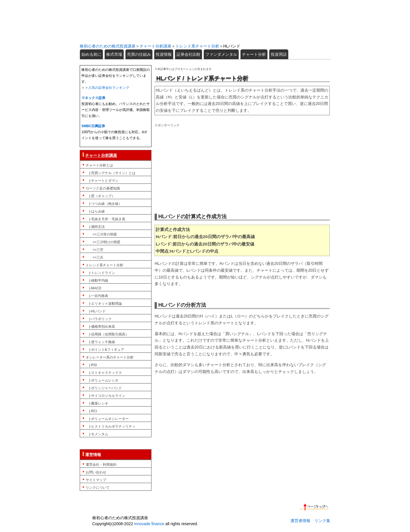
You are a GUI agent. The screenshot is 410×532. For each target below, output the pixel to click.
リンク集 (322, 521)
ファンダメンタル (221, 54)
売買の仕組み (139, 54)
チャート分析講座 (155, 46)
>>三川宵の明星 (101, 234)
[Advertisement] (242, 168)
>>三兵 (95, 257)
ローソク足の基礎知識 (103, 188)
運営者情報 (300, 521)
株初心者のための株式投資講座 (108, 46)
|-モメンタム (97, 434)
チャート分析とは (99, 165)
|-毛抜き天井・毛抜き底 (105, 219)
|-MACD (93, 288)
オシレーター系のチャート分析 (110, 357)
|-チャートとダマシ (102, 181)
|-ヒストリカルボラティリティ (111, 426)
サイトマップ (96, 480)
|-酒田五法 (95, 227)
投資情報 (164, 54)
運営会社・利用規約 (101, 465)
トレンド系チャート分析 (197, 46)
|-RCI (91, 411)
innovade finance (149, 524)
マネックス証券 (93, 98)
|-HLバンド (96, 311)
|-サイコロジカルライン (105, 396)
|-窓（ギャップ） (100, 196)
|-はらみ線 (95, 211)
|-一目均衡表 (97, 296)
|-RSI (91, 365)
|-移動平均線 (97, 281)
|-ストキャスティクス (104, 373)
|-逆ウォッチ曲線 (100, 342)
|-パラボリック (99, 319)
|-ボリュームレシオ (102, 380)
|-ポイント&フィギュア (105, 350)
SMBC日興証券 (93, 126)
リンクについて (98, 488)
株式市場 (114, 54)
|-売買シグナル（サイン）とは (111, 173)
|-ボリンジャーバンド (104, 388)
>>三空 (95, 250)
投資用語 (279, 54)
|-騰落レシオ (97, 403)
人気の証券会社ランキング (109, 88)
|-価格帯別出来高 (100, 327)
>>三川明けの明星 (103, 242)
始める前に (91, 54)
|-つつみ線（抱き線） (104, 204)
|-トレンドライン (100, 273)
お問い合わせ (96, 472)
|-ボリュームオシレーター (107, 419)
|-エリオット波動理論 (104, 304)
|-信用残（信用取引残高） (107, 334)
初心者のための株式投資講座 (205, 22)
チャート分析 (254, 54)
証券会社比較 (188, 54)
